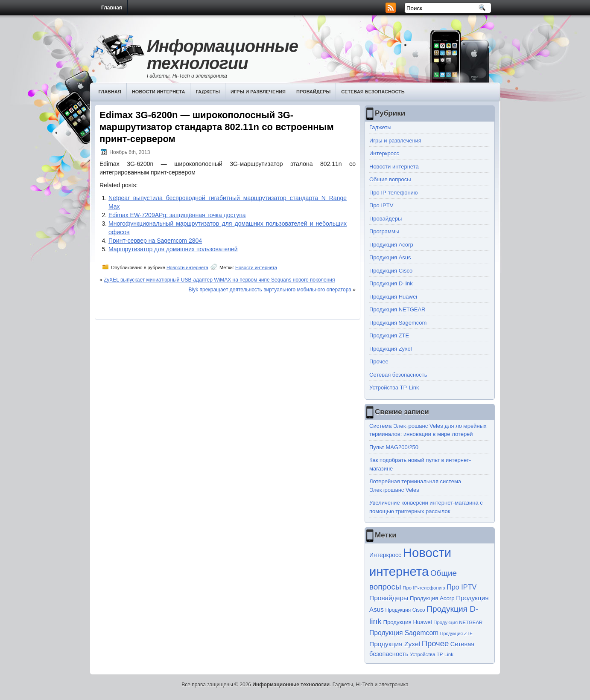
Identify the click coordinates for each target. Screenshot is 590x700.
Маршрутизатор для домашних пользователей (173, 249)
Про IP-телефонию (394, 193)
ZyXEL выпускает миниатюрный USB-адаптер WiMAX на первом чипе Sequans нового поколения (219, 280)
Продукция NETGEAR (397, 309)
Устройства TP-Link (394, 388)
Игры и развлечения (258, 92)
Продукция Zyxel (391, 349)
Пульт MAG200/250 (394, 447)
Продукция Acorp (391, 245)
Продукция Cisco (391, 271)
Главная (112, 8)
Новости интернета (159, 92)
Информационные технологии (222, 55)
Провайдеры (313, 92)
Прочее (379, 362)
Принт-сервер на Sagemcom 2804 (155, 241)
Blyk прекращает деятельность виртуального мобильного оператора (270, 290)
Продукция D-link (391, 283)
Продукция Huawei (393, 297)
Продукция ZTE (389, 335)
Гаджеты (208, 92)
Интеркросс (384, 153)
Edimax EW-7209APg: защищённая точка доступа (177, 215)
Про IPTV (381, 205)
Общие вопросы (390, 179)
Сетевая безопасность (373, 92)
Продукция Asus (390, 257)
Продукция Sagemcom (398, 323)
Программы (384, 231)
